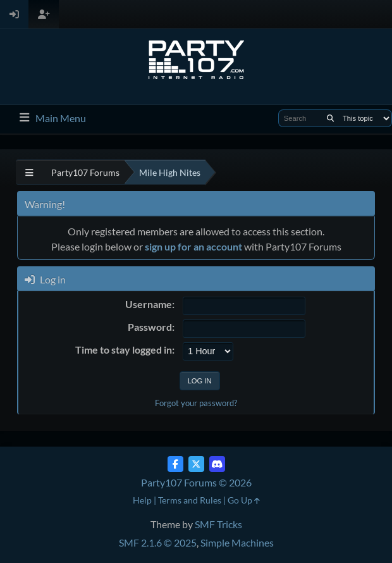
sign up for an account (193, 246)
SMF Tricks (218, 524)
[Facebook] (175, 464)
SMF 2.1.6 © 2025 (158, 542)
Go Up (244, 500)
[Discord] (217, 464)
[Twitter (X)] (196, 464)
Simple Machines (237, 542)
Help (142, 500)
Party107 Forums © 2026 (196, 482)
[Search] (330, 118)
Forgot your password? (196, 403)
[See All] (29, 172)
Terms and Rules (190, 500)
